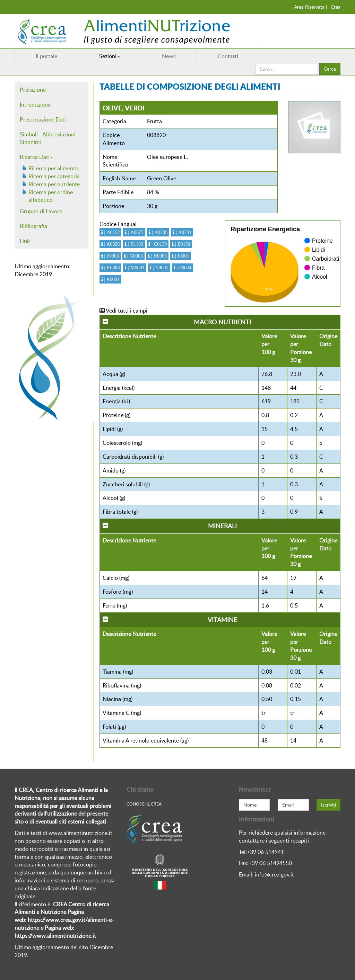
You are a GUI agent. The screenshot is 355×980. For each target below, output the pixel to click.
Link (25, 241)
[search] (287, 69)
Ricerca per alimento (53, 168)
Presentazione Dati (43, 119)
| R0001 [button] (111, 279)
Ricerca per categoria (54, 176)
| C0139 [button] (158, 244)
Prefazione (33, 90)
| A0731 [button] (183, 232)
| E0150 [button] (182, 244)
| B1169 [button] (135, 244)
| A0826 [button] (111, 244)
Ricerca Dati (36, 157)
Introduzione (35, 105)
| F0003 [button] (111, 256)
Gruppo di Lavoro (41, 211)
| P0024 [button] (184, 268)
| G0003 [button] (134, 256)
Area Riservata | (311, 7)
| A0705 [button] (159, 232)
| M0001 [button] (135, 268)
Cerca (330, 69)
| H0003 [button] (158, 256)
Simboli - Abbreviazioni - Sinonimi (49, 138)
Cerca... (255, 63)
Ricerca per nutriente (54, 184)
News (169, 56)
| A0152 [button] (111, 232)
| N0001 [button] (160, 268)
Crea (336, 7)
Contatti (228, 56)
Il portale (46, 56)
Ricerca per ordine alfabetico (51, 196)
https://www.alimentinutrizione (53, 936)
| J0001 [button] (181, 256)
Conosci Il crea (144, 804)
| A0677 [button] (135, 232)
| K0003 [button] (111, 268)
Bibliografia (33, 226)
